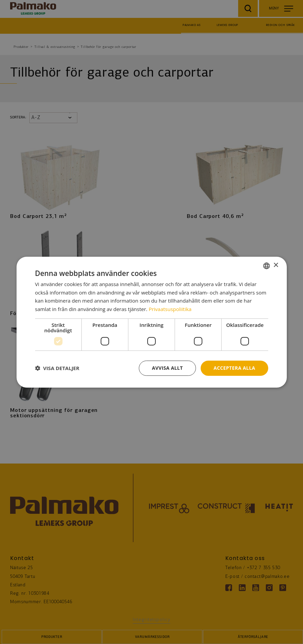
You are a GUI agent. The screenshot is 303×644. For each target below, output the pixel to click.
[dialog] (152, 322)
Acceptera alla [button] (234, 368)
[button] (57, 368)
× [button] (276, 265)
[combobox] (267, 265)
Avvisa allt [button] (167, 368)
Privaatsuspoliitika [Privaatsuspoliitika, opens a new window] (170, 309)
